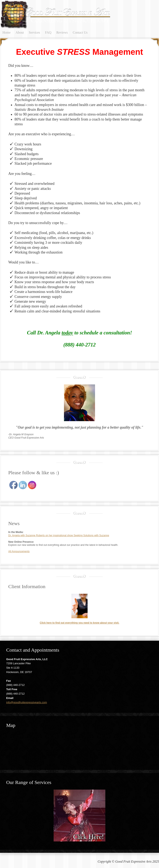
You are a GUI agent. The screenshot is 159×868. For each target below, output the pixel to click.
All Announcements (19, 551)
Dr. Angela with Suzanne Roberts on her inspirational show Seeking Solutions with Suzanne (59, 535)
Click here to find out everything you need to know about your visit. (79, 623)
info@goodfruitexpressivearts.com (27, 702)
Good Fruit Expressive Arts (41, 15)
